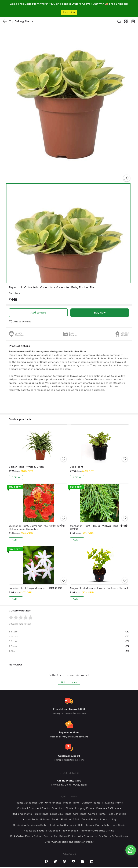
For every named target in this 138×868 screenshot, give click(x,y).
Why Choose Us (87, 836)
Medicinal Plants (22, 814)
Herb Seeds (118, 825)
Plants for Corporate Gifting (97, 831)
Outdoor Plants (91, 803)
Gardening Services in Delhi (30, 825)
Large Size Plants (61, 814)
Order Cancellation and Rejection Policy (69, 842)
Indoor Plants (71, 803)
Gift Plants (80, 814)
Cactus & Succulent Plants (33, 808)
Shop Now (69, 12)
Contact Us (50, 836)
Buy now (100, 313)
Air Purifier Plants (50, 803)
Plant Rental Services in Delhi (66, 825)
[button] (68, 261)
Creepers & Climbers (109, 808)
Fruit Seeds (53, 831)
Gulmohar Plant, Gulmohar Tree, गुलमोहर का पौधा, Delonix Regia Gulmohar (37, 527)
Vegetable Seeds (34, 831)
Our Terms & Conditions (113, 836)
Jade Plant (77, 467)
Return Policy (68, 836)
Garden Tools (30, 820)
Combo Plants (97, 814)
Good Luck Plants (62, 808)
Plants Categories (26, 803)
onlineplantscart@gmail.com (69, 760)
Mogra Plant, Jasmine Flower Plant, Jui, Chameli (99, 588)
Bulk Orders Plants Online (26, 836)
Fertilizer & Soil (70, 820)
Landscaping (108, 820)
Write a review (69, 682)
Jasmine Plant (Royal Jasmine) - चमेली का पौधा (36, 588)
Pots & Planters (117, 814)
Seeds (55, 820)
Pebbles (45, 820)
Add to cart (38, 313)
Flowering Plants (112, 803)
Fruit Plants (41, 814)
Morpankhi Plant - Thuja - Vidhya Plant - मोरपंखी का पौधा (99, 527)
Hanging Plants (85, 808)
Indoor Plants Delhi (98, 825)
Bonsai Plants (90, 820)
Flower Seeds (70, 831)
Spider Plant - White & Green (26, 467)
